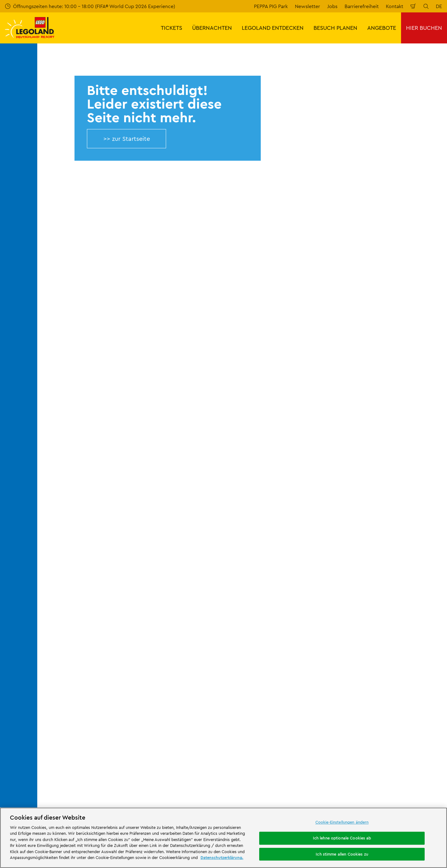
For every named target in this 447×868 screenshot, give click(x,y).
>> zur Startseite (127, 139)
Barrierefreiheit (362, 6)
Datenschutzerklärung (272, 648)
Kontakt (395, 6)
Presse (50, 598)
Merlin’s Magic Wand (65, 620)
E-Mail (81, 406)
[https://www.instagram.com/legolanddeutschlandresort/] (389, 754)
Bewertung (157, 588)
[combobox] (217, 494)
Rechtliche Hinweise (270, 669)
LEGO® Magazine (61, 641)
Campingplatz (217, 775)
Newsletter (307, 6)
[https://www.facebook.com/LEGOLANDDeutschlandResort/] (374, 754)
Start (47, 544)
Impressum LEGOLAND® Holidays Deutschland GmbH (285, 618)
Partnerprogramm (63, 630)
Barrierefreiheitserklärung (276, 680)
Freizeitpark (162, 754)
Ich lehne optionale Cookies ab (342, 838)
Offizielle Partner (61, 609)
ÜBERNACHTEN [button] (212, 28)
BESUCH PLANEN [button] (335, 28)
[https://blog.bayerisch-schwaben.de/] (231, 720)
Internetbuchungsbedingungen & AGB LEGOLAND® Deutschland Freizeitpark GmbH (290, 599)
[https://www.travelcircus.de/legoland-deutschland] (197, 720)
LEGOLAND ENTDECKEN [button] (273, 28)
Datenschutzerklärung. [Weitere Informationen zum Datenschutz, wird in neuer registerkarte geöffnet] (222, 857)
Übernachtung (162, 770)
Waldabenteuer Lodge (288, 770)
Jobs (332, 6)
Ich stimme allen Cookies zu (342, 854)
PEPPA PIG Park (271, 6)
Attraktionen (287, 749)
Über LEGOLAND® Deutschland (77, 577)
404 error (69, 544)
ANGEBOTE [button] (382, 28)
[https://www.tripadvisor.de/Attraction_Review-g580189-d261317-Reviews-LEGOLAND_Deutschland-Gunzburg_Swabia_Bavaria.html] (420, 754)
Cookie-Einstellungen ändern (342, 822)
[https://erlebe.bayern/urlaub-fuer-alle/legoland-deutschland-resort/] (135, 720)
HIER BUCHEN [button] (424, 28)
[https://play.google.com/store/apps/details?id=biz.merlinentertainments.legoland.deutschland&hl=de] (377, 710)
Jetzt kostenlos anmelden (168, 439)
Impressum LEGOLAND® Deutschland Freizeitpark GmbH (289, 579)
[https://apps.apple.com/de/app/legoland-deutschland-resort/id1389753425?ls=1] (422, 710)
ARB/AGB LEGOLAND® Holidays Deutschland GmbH (284, 634)
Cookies (256, 659)
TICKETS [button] (172, 28)
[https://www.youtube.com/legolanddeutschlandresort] (405, 754)
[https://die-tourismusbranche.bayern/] (273, 720)
